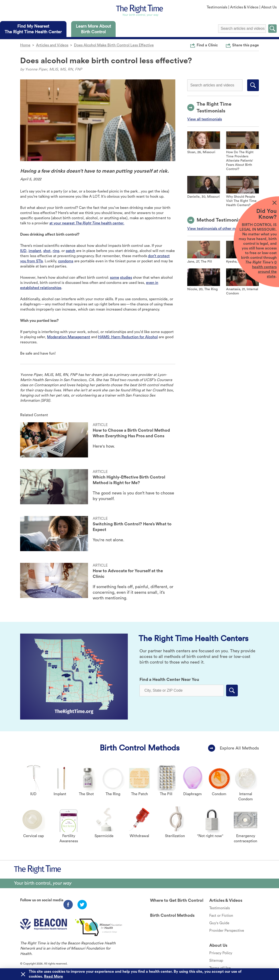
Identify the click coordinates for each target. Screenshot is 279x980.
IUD (23, 251)
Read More (53, 976)
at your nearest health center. (87, 223)
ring (56, 251)
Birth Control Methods (140, 748)
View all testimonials (205, 119)
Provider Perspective (227, 931)
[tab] (33, 29)
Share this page (246, 45)
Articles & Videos (244, 7)
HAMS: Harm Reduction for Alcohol (128, 337)
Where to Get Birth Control (177, 900)
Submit (272, 29)
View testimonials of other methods (217, 229)
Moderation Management (69, 337)
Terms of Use (220, 968)
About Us (269, 7)
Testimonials (217, 7)
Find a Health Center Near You (169, 679)
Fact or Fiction (221, 916)
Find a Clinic (207, 45)
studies (126, 278)
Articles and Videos (52, 45)
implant (35, 251)
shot (47, 251)
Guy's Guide (219, 923)
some (115, 278)
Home (25, 45)
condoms (66, 261)
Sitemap (216, 961)
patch (70, 251)
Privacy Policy (221, 953)
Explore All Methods (239, 748)
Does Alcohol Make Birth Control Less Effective (114, 45)
